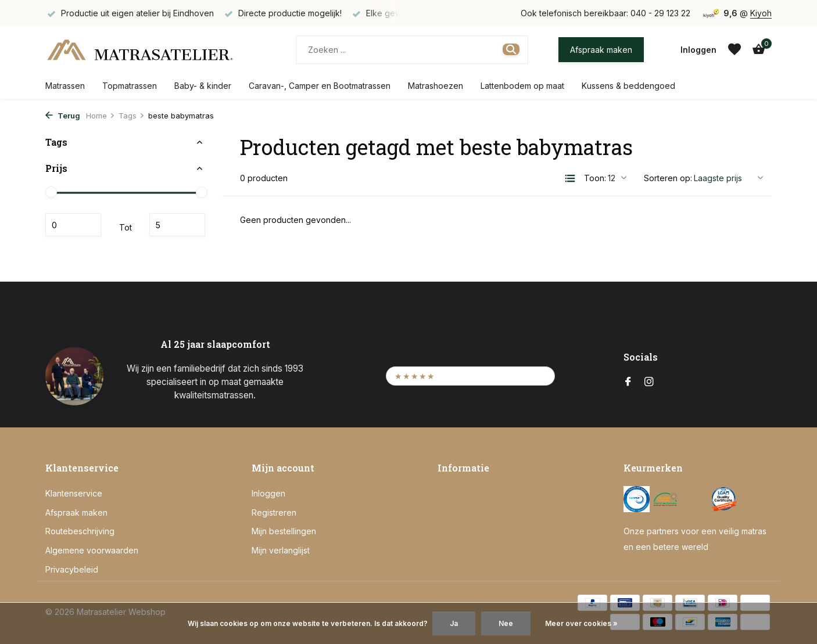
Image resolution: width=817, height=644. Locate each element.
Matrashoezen (436, 86)
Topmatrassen (130, 86)
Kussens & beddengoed (628, 86)
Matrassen (65, 86)
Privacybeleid (72, 569)
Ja (454, 623)
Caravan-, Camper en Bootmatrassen (320, 86)
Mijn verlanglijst (281, 550)
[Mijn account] (698, 50)
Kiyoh (761, 13)
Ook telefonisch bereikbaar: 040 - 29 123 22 (605, 13)
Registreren (274, 512)
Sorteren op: (668, 178)
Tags (132, 116)
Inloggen (268, 493)
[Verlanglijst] (734, 49)
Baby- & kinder (203, 86)
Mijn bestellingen (284, 531)
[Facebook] (628, 382)
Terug (63, 116)
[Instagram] (649, 382)
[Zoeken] (412, 50)
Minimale (73, 225)
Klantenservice (74, 493)
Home (101, 116)
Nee (506, 623)
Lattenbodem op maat (522, 86)
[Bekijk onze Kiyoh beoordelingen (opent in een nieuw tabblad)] (470, 376)
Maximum (177, 225)
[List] (570, 178)
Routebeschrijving (80, 531)
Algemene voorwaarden (92, 550)
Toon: (595, 178)
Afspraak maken (601, 50)
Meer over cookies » (581, 623)
